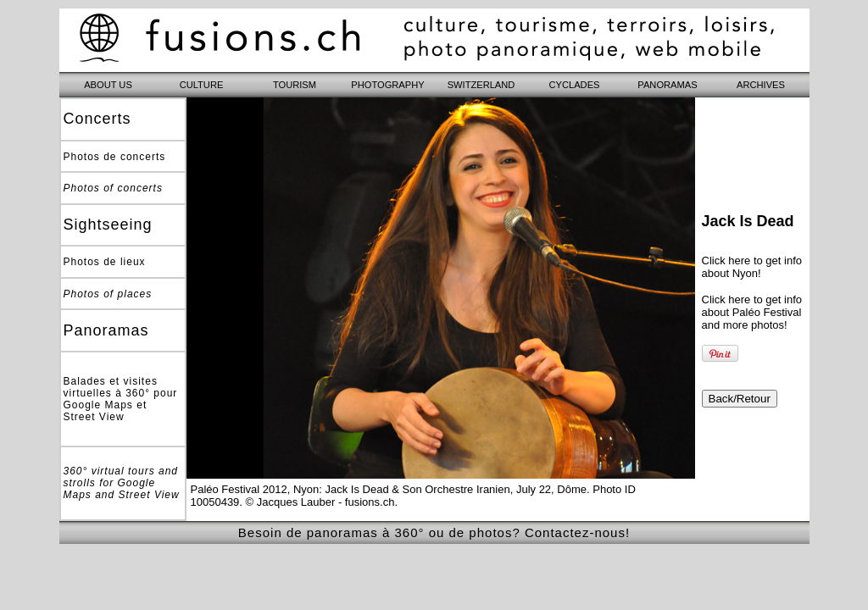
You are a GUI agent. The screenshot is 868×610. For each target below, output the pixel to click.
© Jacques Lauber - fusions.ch (320, 502)
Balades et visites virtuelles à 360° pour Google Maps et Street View (121, 399)
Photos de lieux (105, 262)
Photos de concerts (115, 157)
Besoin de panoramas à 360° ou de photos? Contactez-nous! (434, 532)
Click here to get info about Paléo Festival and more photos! (752, 312)
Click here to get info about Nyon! (752, 267)
